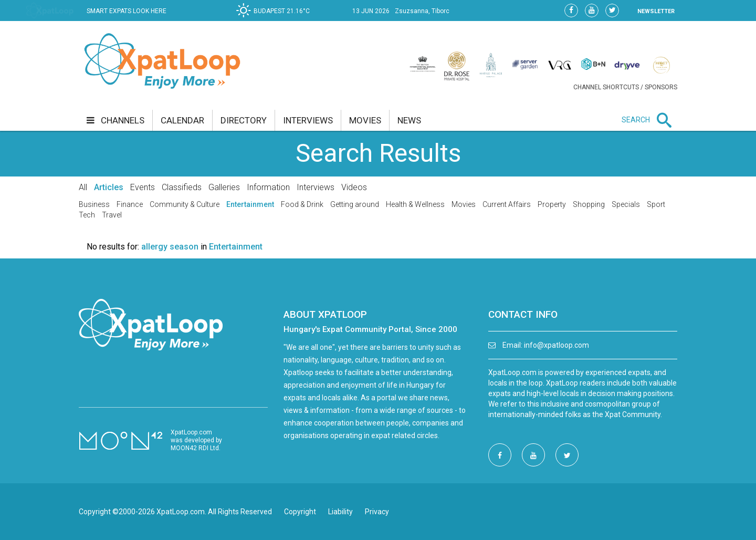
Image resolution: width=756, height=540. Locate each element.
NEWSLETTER (656, 11)
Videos (354, 187)
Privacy (377, 512)
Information (268, 187)
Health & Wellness (415, 204)
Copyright (300, 512)
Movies (464, 204)
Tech (87, 215)
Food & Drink (302, 204)
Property (552, 204)
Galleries (224, 187)
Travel (112, 215)
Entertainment (250, 204)
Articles (109, 187)
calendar (182, 120)
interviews (308, 120)
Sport (656, 204)
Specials (626, 204)
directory (244, 120)
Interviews (316, 187)
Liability (340, 512)
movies (365, 120)
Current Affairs (507, 204)
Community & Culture (185, 204)
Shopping (589, 204)
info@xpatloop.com (556, 345)
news (409, 120)
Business (94, 204)
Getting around (355, 204)
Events (143, 187)
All (83, 187)
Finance (130, 204)
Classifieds (182, 187)
